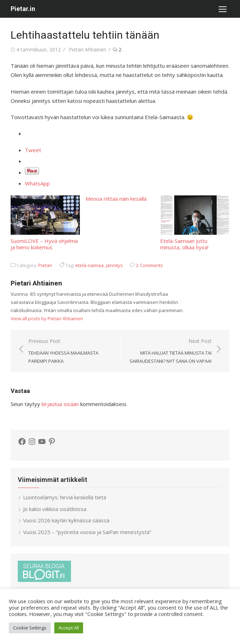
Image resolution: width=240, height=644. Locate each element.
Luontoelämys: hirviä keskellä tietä (65, 497)
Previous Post (71, 351)
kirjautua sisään (60, 404)
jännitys (114, 265)
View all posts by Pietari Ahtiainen (47, 318)
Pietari (45, 265)
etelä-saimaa (89, 265)
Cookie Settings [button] (30, 628)
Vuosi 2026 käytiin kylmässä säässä (66, 520)
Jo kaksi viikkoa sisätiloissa (55, 509)
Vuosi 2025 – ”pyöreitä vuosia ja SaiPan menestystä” (87, 532)
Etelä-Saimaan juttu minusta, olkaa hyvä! (195, 223)
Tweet (33, 150)
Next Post (170, 351)
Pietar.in (23, 9)
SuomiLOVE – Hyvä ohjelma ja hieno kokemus (45, 223)
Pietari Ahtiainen (88, 49)
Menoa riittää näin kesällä (116, 199)
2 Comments (149, 265)
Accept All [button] (69, 628)
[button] (222, 9)
